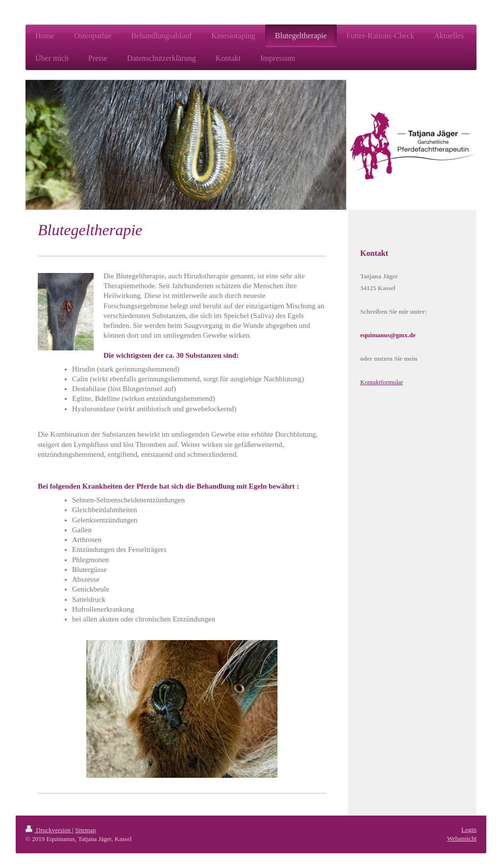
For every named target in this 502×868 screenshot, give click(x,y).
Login (469, 830)
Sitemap (86, 830)
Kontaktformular (382, 382)
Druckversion (49, 830)
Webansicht (462, 838)
